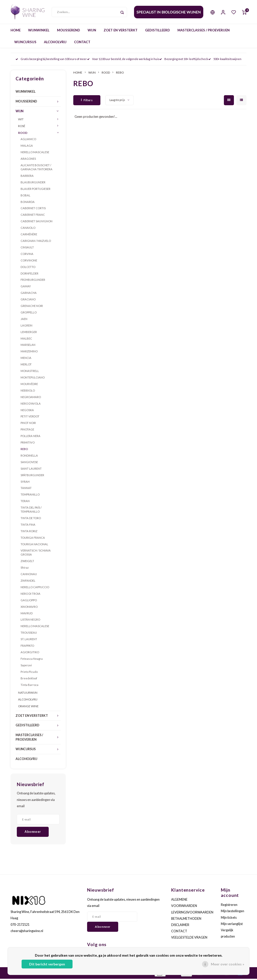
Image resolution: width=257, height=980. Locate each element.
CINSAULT (27, 249)
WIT (21, 120)
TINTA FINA (28, 526)
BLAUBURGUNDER (33, 183)
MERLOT (26, 366)
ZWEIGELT (27, 562)
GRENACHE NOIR (32, 307)
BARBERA (27, 177)
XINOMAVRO (29, 608)
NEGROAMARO (31, 398)
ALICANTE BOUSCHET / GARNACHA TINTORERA (37, 168)
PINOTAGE (27, 431)
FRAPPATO (27, 647)
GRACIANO (28, 301)
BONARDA (28, 203)
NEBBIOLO (28, 391)
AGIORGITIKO (30, 653)
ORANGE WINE (28, 707)
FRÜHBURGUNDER (33, 281)
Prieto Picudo (29, 673)
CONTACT (82, 43)
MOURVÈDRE (29, 385)
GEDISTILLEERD (157, 31)
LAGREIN (26, 326)
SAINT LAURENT (31, 470)
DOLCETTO (28, 268)
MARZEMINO (29, 352)
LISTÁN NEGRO (30, 621)
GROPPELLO (29, 314)
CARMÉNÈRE (29, 235)
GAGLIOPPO (29, 601)
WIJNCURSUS (25, 43)
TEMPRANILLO (30, 496)
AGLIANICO (28, 140)
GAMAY (26, 287)
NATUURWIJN (28, 694)
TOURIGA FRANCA (33, 539)
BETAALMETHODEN (186, 920)
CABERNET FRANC (33, 216)
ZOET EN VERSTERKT (121, 31)
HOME (16, 31)
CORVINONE (29, 261)
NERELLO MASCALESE (35, 153)
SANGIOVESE (29, 463)
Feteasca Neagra (32, 660)
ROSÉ (22, 127)
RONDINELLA (29, 457)
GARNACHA (29, 294)
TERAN (25, 502)
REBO (24, 450)
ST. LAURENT (29, 640)
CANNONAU (29, 575)
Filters (87, 101)
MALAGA (27, 147)
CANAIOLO (28, 229)
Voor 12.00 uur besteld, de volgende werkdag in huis (123, 60)
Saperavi (26, 666)
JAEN (24, 320)
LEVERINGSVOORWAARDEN (192, 913)
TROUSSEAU (29, 634)
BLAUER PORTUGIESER (36, 190)
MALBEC (26, 339)
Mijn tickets (229, 919)
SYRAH (25, 483)
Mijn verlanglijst (232, 925)
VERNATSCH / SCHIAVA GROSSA (36, 554)
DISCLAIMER (180, 926)
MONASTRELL (30, 372)
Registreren (229, 906)
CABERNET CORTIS (33, 209)
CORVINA (27, 255)
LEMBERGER (29, 333)
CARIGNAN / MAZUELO (36, 242)
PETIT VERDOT (30, 418)
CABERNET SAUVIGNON (37, 222)
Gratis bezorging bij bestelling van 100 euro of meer (51, 60)
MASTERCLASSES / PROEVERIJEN (204, 31)
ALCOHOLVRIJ (55, 43)
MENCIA (26, 359)
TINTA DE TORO (31, 519)
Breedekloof (29, 679)
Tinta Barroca (29, 686)
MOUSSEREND (69, 31)
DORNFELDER (29, 274)
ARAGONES (28, 160)
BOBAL (25, 196)
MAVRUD (27, 614)
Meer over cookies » (228, 964)
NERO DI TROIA (30, 595)
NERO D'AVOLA (31, 404)
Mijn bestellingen (233, 912)
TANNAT (26, 489)
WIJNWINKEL (39, 31)
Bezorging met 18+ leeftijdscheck (184, 60)
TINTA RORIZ (29, 532)
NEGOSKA (27, 411)
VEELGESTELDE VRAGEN (189, 939)
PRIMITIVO (28, 444)
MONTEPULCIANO (33, 379)
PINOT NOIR (28, 424)
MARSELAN (28, 346)
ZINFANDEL (28, 582)
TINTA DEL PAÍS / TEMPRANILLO (31, 511)
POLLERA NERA (30, 437)
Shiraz (25, 569)
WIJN (92, 31)
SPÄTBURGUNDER (32, 476)
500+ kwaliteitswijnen (225, 60)
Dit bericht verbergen (47, 964)
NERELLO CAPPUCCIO (35, 588)
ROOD (23, 134)
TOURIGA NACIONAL (34, 545)
